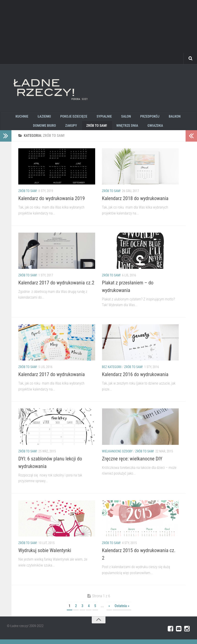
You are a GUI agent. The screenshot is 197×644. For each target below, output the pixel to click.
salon (109, 117)
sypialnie (90, 117)
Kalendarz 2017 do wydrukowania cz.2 (56, 287)
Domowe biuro (178, 117)
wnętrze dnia (111, 129)
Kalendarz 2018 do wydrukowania (135, 203)
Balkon (154, 117)
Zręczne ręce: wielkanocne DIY (132, 463)
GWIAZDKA (137, 129)
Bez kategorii (112, 372)
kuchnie (13, 117)
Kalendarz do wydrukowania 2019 (52, 203)
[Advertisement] (98, 32)
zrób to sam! (82, 129)
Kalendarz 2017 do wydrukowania (52, 379)
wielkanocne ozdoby (117, 456)
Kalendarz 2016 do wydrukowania (135, 379)
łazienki (34, 117)
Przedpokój (131, 117)
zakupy (58, 129)
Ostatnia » (122, 610)
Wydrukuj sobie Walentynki (45, 555)
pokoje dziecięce (61, 117)
